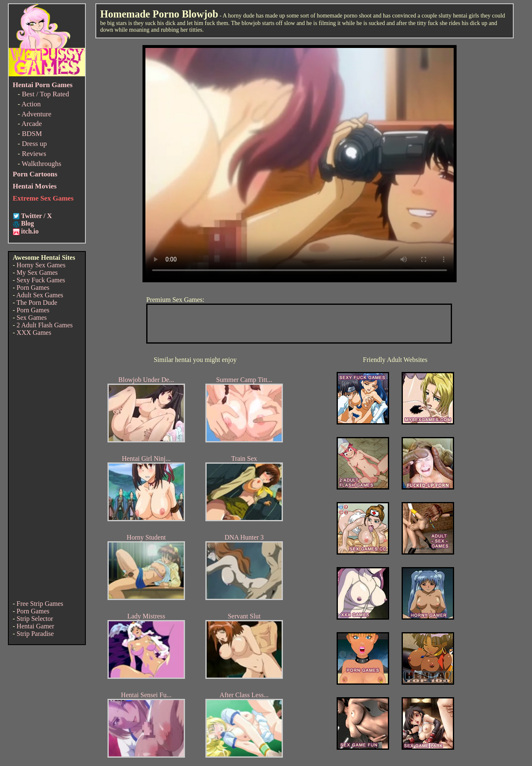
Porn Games (33, 288)
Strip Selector (35, 619)
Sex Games (32, 318)
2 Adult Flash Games (45, 325)
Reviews (34, 154)
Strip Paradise (35, 634)
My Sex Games (37, 272)
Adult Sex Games (40, 295)
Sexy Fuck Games (41, 280)
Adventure (36, 114)
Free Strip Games (40, 604)
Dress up (34, 144)
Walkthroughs (41, 164)
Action (31, 104)
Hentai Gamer (35, 626)
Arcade (31, 124)
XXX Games (34, 333)
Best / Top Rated (45, 94)
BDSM (32, 134)
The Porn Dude (37, 303)
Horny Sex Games (41, 265)
